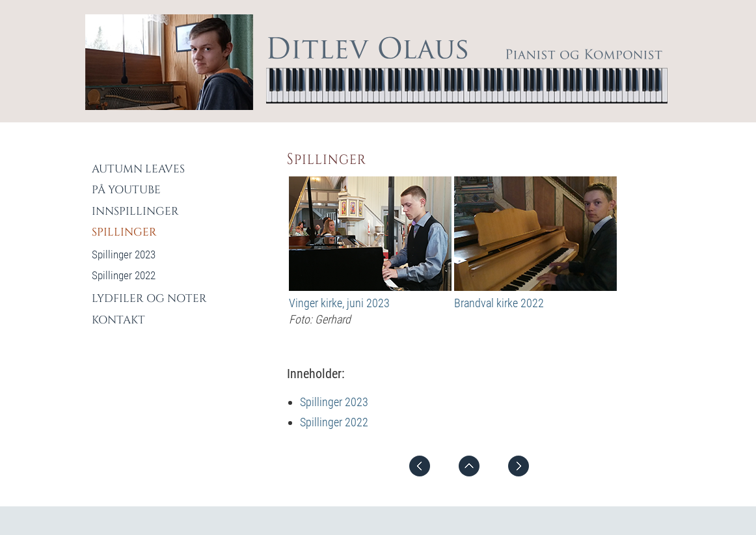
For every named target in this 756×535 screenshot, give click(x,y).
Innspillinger (135, 211)
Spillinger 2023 (334, 402)
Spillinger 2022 (334, 422)
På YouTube (126, 190)
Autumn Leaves (138, 169)
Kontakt (118, 320)
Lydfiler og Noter (149, 298)
